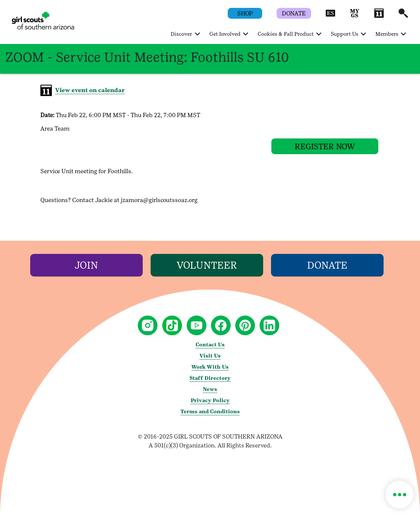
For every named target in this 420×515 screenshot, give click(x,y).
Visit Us (210, 360)
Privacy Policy (210, 404)
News (210, 393)
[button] (330, 16)
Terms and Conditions (210, 415)
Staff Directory (210, 382)
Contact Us (210, 349)
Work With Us (210, 371)
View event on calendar (90, 90)
